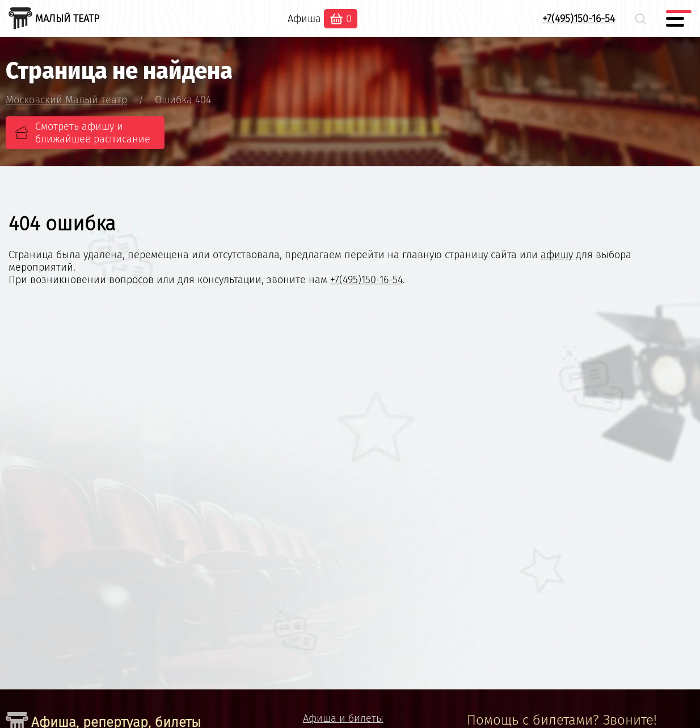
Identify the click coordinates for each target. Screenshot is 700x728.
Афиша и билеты (343, 718)
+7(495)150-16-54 (579, 19)
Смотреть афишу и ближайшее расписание (93, 133)
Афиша (304, 19)
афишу (557, 255)
